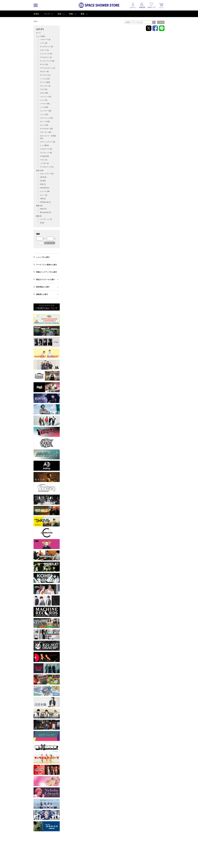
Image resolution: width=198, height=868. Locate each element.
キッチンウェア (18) (47, 61)
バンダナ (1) (44, 163)
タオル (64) (44, 93)
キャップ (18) (45, 122)
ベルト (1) (44, 160)
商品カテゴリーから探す (46, 280)
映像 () (39, 206)
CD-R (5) (43, 177)
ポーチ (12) (44, 64)
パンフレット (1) (46, 219)
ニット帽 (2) (44, 145)
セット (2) (44, 195)
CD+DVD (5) (45, 188)
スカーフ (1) (44, 50)
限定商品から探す (43, 287)
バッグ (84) (44, 107)
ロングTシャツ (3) (46, 47)
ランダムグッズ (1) (47, 167)
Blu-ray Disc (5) (46, 212)
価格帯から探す (42, 294)
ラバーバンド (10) (46, 118)
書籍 (82, 14)
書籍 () (39, 216)
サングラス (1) (45, 75)
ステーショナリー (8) (48, 142)
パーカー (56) (45, 104)
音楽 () (40, 171)
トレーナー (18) (46, 111)
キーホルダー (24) (46, 129)
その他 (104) (44, 156)
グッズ (47, 14)
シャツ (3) (44, 100)
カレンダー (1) (45, 86)
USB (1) (43, 199)
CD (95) (43, 181)
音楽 (59, 14)
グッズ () (41, 36)
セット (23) (44, 125)
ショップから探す (43, 257)
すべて (38, 33)
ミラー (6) (44, 43)
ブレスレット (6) (46, 153)
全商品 (36, 14)
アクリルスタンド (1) (48, 68)
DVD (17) (43, 209)
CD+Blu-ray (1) (45, 202)
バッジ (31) (44, 114)
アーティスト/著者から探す (47, 265)
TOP (35, 22)
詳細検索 (161, 22)
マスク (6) (44, 89)
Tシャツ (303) (45, 82)
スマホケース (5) (46, 149)
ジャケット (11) (46, 97)
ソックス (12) (45, 79)
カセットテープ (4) (47, 174)
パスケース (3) (45, 40)
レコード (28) (45, 191)
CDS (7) (43, 184)
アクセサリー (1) (46, 57)
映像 (71, 14)
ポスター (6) (44, 72)
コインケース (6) (46, 54)
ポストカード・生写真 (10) (48, 137)
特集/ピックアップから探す (47, 272)
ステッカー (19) (46, 132)
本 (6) (42, 223)
